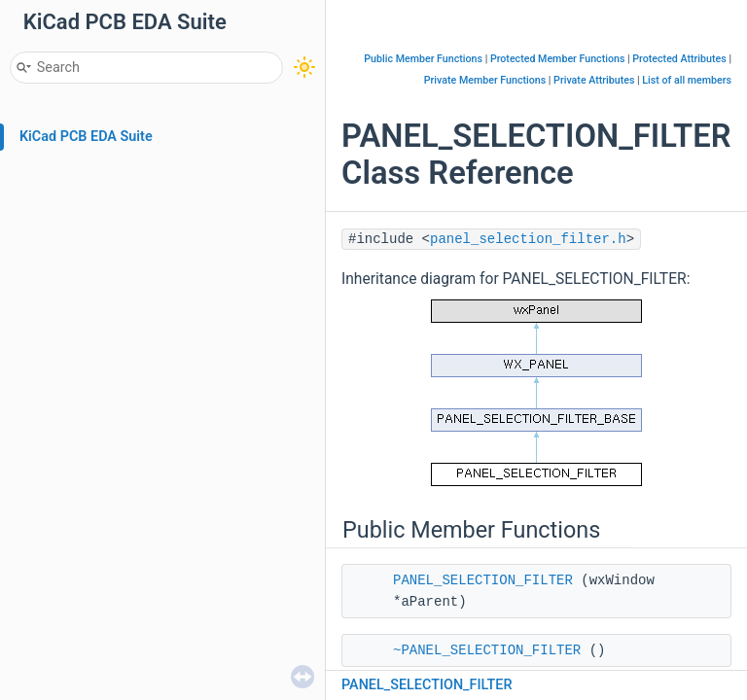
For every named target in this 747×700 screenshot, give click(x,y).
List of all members (687, 80)
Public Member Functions (423, 59)
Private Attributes (594, 80)
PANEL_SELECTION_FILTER (483, 580)
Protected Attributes (679, 59)
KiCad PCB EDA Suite (86, 137)
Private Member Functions (485, 80)
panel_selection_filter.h (528, 239)
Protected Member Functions (558, 59)
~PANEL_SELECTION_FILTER (487, 650)
